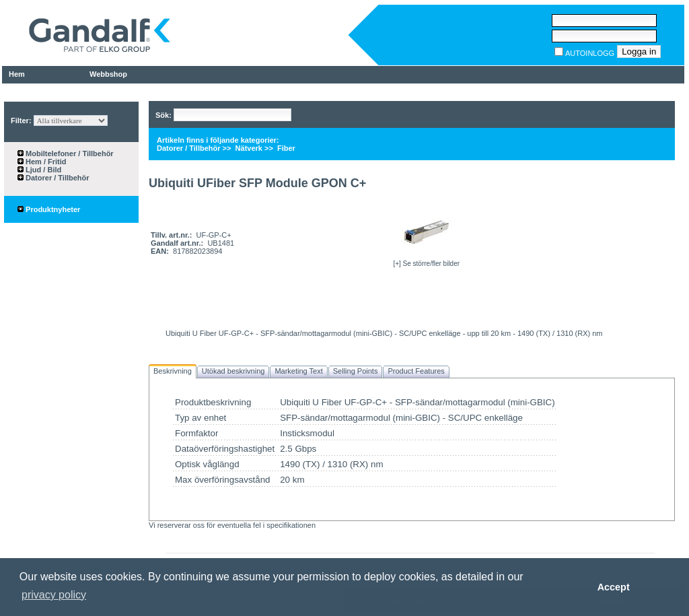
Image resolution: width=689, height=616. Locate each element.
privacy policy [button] (54, 595)
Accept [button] (614, 587)
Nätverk (248, 148)
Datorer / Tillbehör (57, 178)
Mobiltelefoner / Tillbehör (69, 153)
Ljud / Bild (42, 170)
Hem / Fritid (45, 162)
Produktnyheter (49, 209)
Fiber (285, 148)
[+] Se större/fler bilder (426, 264)
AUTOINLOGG (590, 53)
